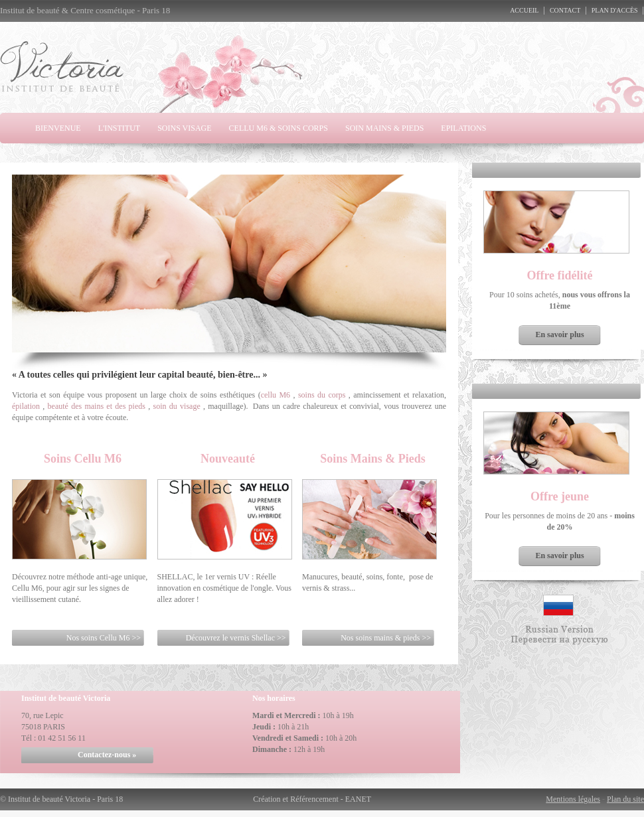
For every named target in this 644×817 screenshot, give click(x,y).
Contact (565, 10)
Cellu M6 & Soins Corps (279, 128)
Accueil (524, 10)
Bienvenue (58, 128)
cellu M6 (276, 395)
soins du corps (322, 395)
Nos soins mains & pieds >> (386, 638)
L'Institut (119, 128)
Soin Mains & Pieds (384, 128)
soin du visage (176, 406)
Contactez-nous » (107, 755)
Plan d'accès (615, 10)
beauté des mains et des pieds (97, 406)
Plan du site (625, 799)
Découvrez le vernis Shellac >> (236, 638)
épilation (26, 406)
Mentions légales (573, 799)
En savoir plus (559, 334)
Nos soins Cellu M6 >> (104, 638)
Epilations (463, 128)
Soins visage (184, 128)
